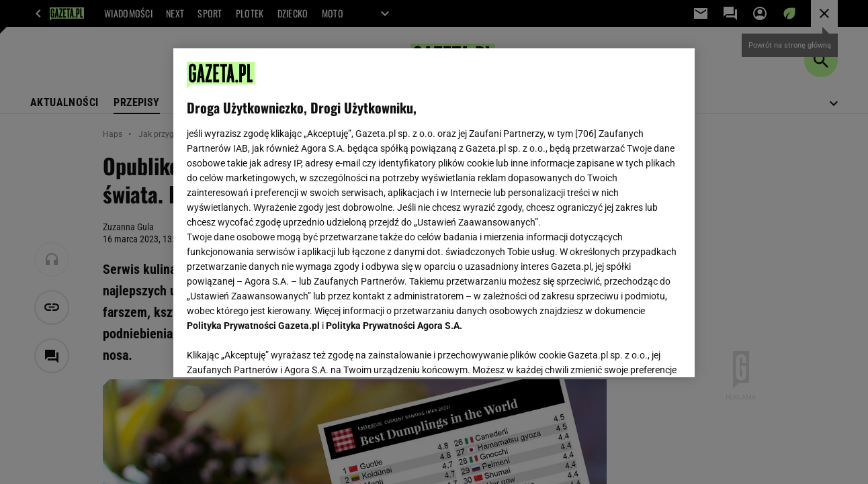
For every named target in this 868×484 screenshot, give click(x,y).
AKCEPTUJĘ (635, 351)
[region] (434, 213)
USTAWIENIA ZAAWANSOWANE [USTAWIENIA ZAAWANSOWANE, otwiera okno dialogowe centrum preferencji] (275, 350)
